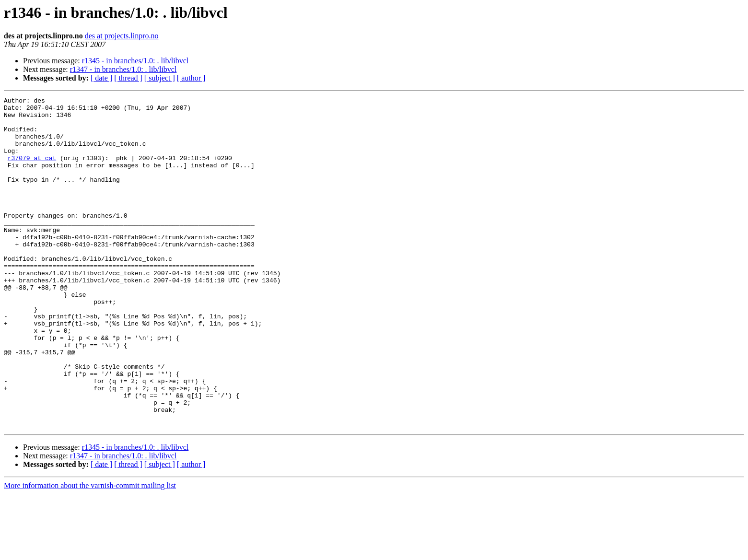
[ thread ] (128, 78)
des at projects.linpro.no (122, 36)
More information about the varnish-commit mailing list (90, 552)
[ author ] (191, 78)
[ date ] (101, 78)
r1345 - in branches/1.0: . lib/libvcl (135, 61)
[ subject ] (160, 78)
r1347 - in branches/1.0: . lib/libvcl (123, 69)
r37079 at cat (32, 171)
